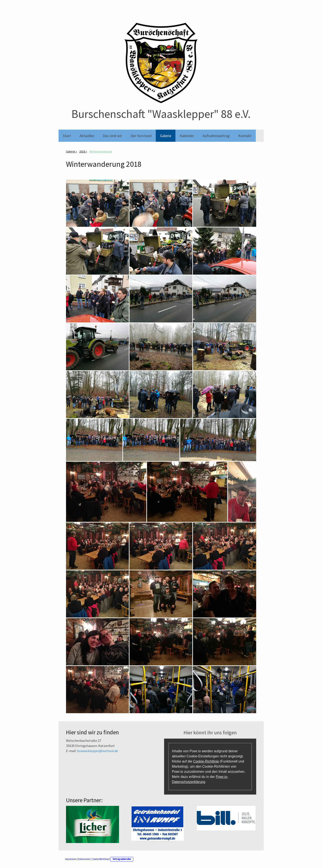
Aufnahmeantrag (216, 136)
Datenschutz (84, 859)
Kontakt (245, 136)
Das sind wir (112, 136)
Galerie (166, 136)
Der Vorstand (141, 136)
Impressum (71, 859)
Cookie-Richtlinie (206, 761)
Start (67, 136)
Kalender (187, 136)
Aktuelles (87, 136)
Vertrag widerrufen (122, 859)
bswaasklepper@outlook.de (98, 751)
